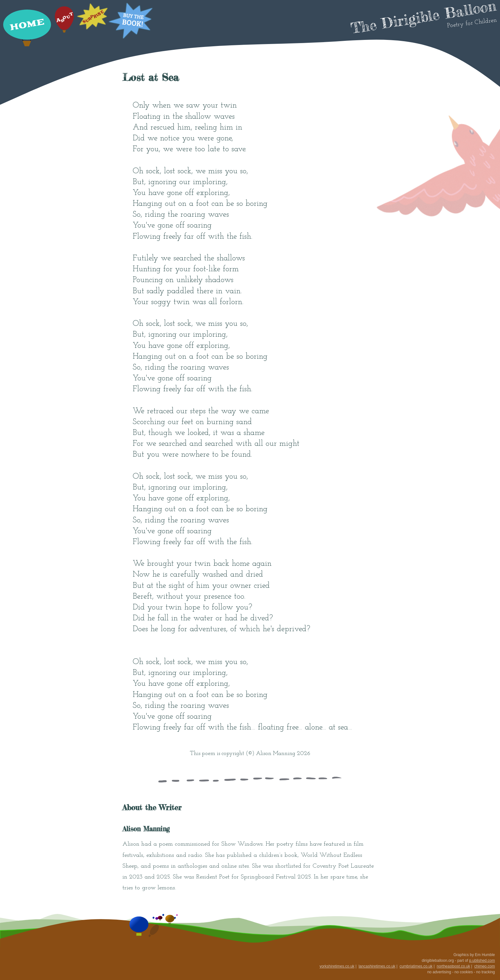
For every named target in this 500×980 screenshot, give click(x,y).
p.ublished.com (482, 961)
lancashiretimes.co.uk (377, 966)
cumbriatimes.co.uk (416, 966)
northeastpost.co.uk (453, 966)
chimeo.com (485, 966)
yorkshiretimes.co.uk (337, 966)
